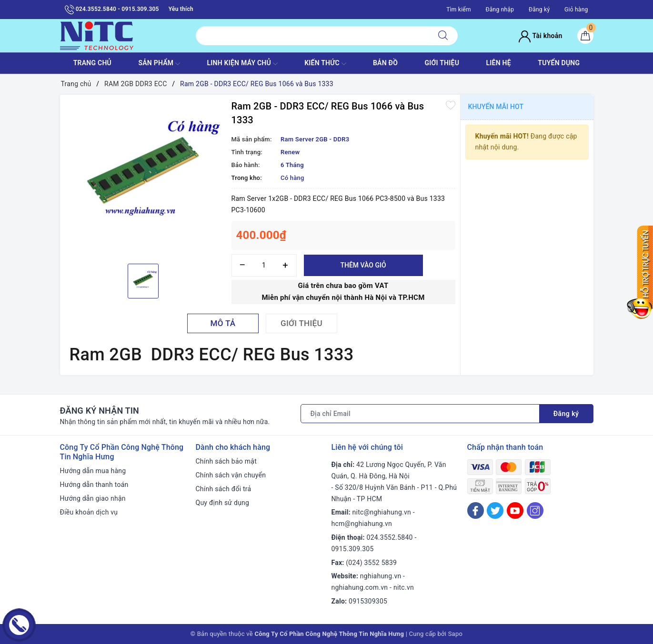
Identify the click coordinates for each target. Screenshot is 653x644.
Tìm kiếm (459, 10)
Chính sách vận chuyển (231, 475)
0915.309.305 (353, 549)
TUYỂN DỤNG (559, 63)
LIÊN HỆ (499, 63)
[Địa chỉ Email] (420, 414)
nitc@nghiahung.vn (382, 512)
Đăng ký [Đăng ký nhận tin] (566, 414)
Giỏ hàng (576, 10)
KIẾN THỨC (325, 64)
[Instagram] (535, 510)
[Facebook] (476, 510)
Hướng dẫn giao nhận (93, 498)
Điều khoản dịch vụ (89, 512)
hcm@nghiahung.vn (362, 524)
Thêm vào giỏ (363, 265)
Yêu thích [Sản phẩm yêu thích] (181, 9)
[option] (143, 178)
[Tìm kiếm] (443, 36)
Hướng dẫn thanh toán (94, 485)
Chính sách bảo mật (226, 461)
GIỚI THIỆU (442, 63)
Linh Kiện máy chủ (242, 64)
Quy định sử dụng (223, 503)
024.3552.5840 (390, 537)
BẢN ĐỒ (385, 63)
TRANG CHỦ (92, 63)
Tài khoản (540, 36)
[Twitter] (495, 510)
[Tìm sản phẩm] (312, 36)
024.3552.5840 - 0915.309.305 (112, 10)
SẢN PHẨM (159, 64)
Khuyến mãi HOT (496, 107)
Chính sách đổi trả (224, 489)
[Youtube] (515, 510)
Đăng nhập (500, 10)
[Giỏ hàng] (585, 36)
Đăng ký (539, 10)
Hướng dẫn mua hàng (93, 471)
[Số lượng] (264, 265)
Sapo (456, 634)
